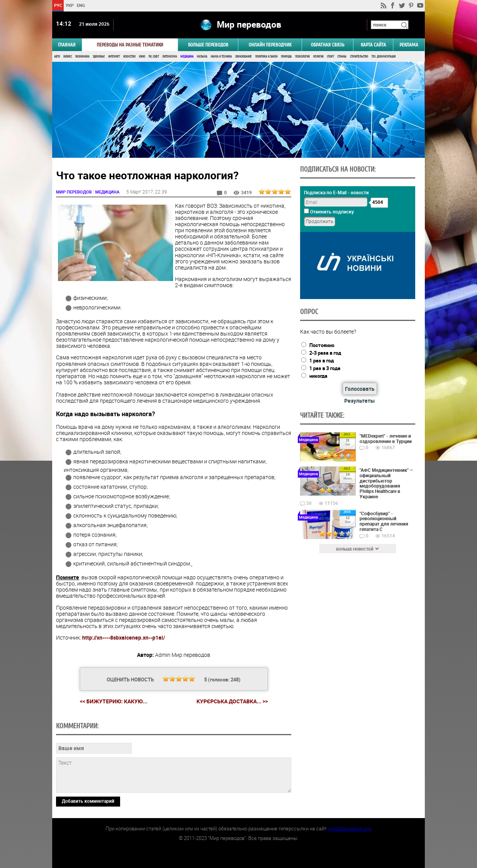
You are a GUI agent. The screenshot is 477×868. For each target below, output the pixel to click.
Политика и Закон (266, 57)
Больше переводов (208, 45)
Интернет (114, 57)
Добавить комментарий (88, 801)
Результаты (360, 401)
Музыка (202, 57)
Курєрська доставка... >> (232, 701)
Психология (302, 57)
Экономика (82, 57)
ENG (81, 5)
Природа (286, 57)
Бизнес (68, 57)
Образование (243, 57)
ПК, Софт (154, 57)
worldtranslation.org (349, 828)
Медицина (187, 57)
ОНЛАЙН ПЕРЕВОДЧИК (270, 45)
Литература (170, 57)
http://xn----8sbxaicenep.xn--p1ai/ (124, 637)
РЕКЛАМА (409, 45)
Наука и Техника (221, 57)
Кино (142, 57)
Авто (57, 57)
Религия (318, 57)
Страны (342, 57)
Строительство (359, 57)
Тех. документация (384, 57)
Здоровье (99, 57)
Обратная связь (328, 45)
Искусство (129, 57)
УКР (70, 5)
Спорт (330, 57)
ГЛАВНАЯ (67, 45)
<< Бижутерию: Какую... (114, 701)
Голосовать (360, 389)
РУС (58, 5)
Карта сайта (373, 45)
